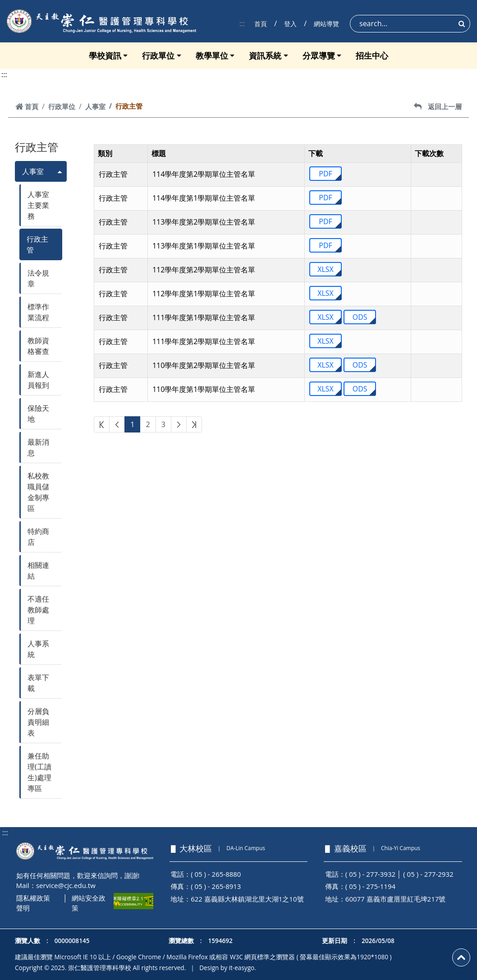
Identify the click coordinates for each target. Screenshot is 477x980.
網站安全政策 (89, 903)
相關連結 (38, 571)
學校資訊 (105, 55)
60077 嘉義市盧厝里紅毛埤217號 (396, 899)
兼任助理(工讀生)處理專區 (39, 772)
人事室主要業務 (38, 205)
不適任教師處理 (38, 610)
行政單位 (158, 55)
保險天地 (38, 414)
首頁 (261, 24)
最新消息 (38, 447)
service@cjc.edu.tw (66, 885)
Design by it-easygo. (228, 968)
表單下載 (38, 683)
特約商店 (38, 537)
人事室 (95, 106)
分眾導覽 (319, 55)
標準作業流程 (38, 312)
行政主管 (37, 244)
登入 (290, 24)
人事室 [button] (33, 171)
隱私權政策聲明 (33, 903)
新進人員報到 (38, 380)
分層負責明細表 (38, 722)
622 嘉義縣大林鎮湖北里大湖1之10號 (247, 899)
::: (242, 23)
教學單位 (212, 55)
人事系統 (38, 649)
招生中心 (372, 55)
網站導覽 (326, 24)
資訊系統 (265, 55)
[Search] (410, 24)
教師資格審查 (38, 346)
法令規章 (38, 278)
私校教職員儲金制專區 (38, 492)
